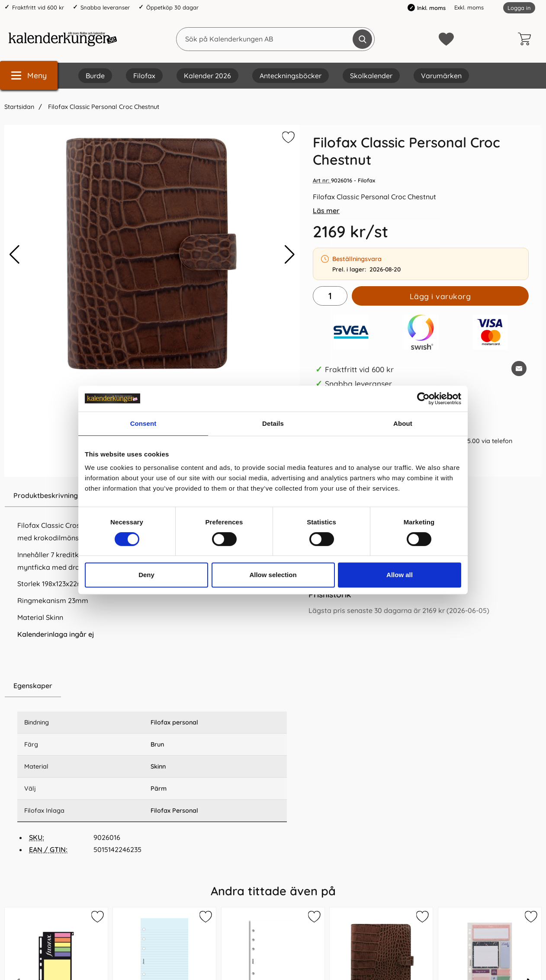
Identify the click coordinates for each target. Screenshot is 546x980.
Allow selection (273, 575)
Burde (95, 76)
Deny (146, 575)
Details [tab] (273, 423)
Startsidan (19, 107)
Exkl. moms (469, 7)
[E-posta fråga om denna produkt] (519, 369)
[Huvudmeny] (29, 75)
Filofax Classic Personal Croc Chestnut (103, 107)
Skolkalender (371, 76)
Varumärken (441, 76)
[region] (152, 686)
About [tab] (403, 423)
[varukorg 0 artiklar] (527, 39)
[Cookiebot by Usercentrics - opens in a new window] (423, 399)
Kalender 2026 (207, 76)
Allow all (400, 575)
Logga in (519, 8)
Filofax (144, 76)
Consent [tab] (143, 423)
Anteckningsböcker (291, 76)
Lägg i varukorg (440, 296)
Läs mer (326, 211)
